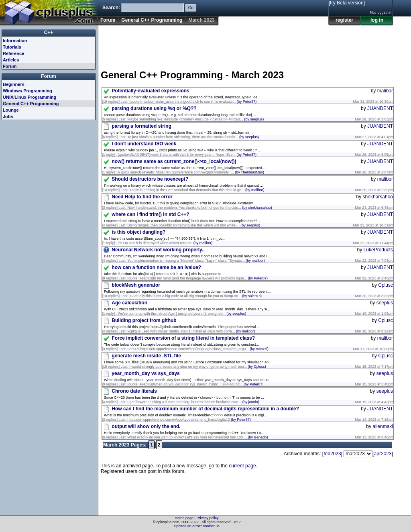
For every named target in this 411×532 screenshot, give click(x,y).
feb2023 (332, 454)
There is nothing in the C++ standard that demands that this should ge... (197, 190)
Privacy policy (207, 518)
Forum (108, 20)
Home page (184, 518)
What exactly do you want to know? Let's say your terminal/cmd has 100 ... (198, 437)
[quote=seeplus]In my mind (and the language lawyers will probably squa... (198, 278)
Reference (13, 53)
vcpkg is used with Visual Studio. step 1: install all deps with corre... (191, 331)
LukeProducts (378, 250)
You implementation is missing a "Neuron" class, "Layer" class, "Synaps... (196, 261)
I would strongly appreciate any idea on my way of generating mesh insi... (198, 367)
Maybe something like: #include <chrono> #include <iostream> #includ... (196, 119)
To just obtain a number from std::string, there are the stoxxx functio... (193, 137)
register (344, 20)
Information (15, 41)
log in (377, 20)
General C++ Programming (152, 20)
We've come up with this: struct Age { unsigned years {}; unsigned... (182, 314)
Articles (11, 60)
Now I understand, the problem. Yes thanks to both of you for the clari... (200, 208)
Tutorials (12, 47)
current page (242, 466)
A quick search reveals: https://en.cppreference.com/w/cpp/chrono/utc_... (191, 172)
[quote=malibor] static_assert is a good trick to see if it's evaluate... (193, 102)
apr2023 (383, 454)
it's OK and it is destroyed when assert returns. (165, 243)
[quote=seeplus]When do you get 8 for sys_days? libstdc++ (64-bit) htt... (196, 384)
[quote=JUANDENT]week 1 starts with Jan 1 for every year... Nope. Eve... (187, 155)
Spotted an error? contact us (197, 526)
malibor (385, 91)
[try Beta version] (347, 3)
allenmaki (383, 426)
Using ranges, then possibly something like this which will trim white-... (194, 225)
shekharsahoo (378, 197)
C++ (49, 33)
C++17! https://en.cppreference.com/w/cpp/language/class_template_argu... (198, 349)
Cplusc (386, 285)
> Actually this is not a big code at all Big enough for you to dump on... (196, 296)
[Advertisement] (247, 44)
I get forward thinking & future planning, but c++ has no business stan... (193, 402)
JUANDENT (380, 108)
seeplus (385, 303)
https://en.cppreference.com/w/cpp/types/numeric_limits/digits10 (189, 420)
